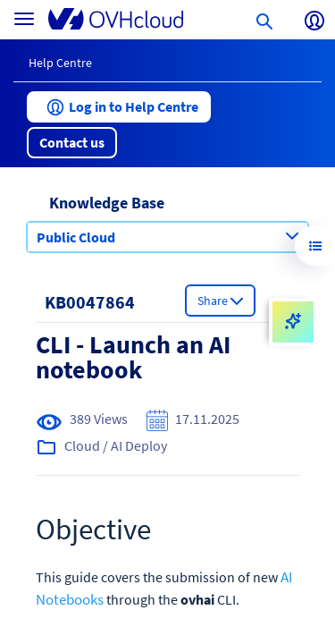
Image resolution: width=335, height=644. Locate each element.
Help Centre (60, 63)
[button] (119, 107)
